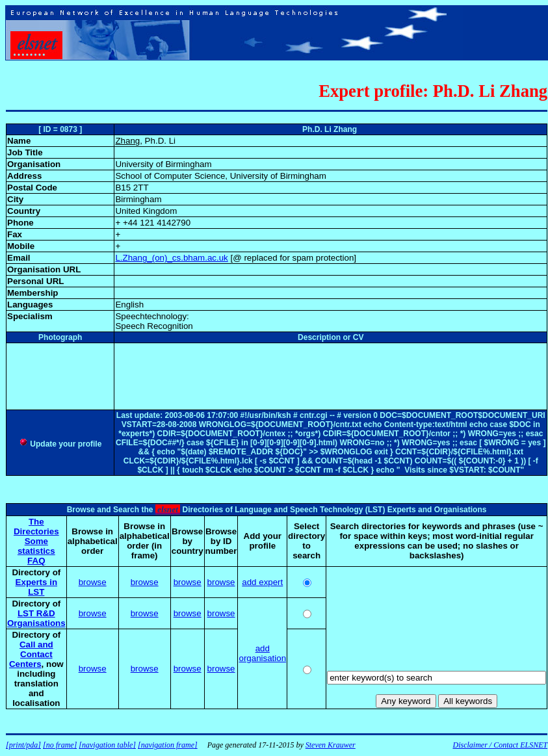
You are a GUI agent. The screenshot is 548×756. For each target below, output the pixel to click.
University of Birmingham (163, 164)
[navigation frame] (168, 745)
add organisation (262, 653)
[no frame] (60, 745)
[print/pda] (23, 745)
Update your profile (60, 444)
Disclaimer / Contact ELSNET (500, 745)
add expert (262, 582)
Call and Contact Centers (31, 654)
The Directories (36, 527)
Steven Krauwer (331, 745)
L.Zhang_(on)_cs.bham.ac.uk (171, 258)
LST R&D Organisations (36, 618)
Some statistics (36, 546)
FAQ (36, 561)
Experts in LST (36, 587)
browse (93, 582)
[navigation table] (107, 745)
